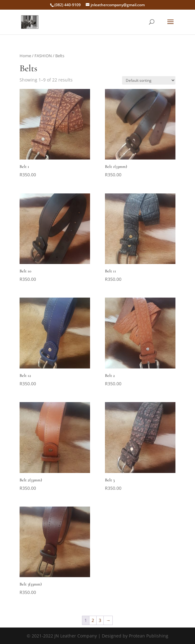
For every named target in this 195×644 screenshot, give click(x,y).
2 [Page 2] (93, 620)
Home (25, 56)
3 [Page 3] (100, 620)
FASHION (43, 56)
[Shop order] (149, 80)
